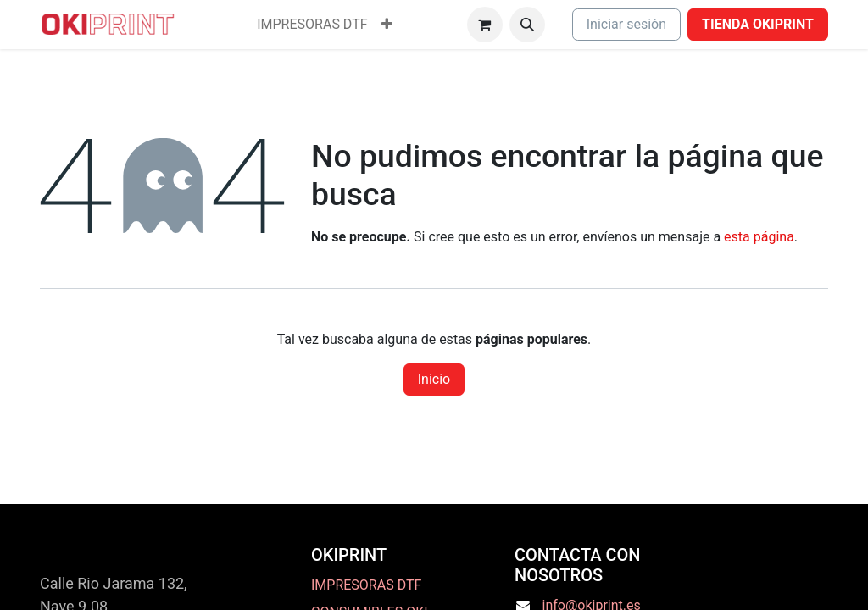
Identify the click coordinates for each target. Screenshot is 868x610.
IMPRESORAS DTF (366, 585)
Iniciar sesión (626, 24)
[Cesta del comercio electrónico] (485, 25)
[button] (527, 25)
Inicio (434, 379)
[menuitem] (312, 25)
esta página (759, 237)
